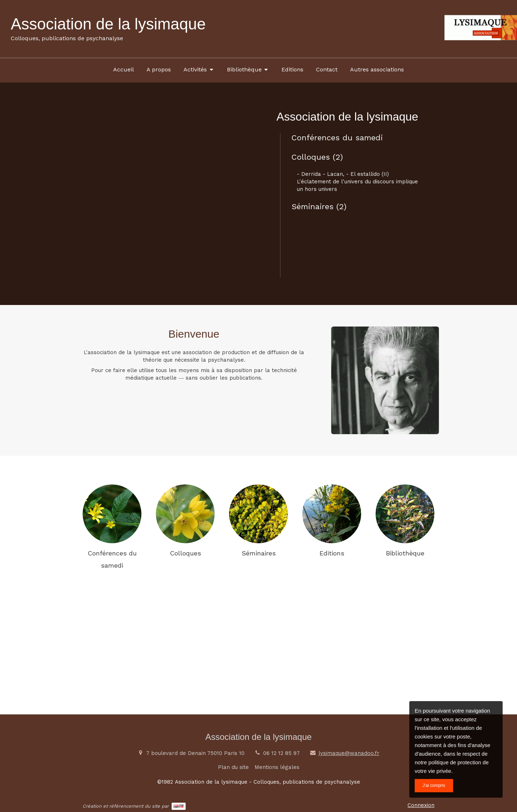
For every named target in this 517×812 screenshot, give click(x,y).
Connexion (421, 805)
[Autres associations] (377, 69)
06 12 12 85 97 (281, 753)
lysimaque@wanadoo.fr (349, 753)
